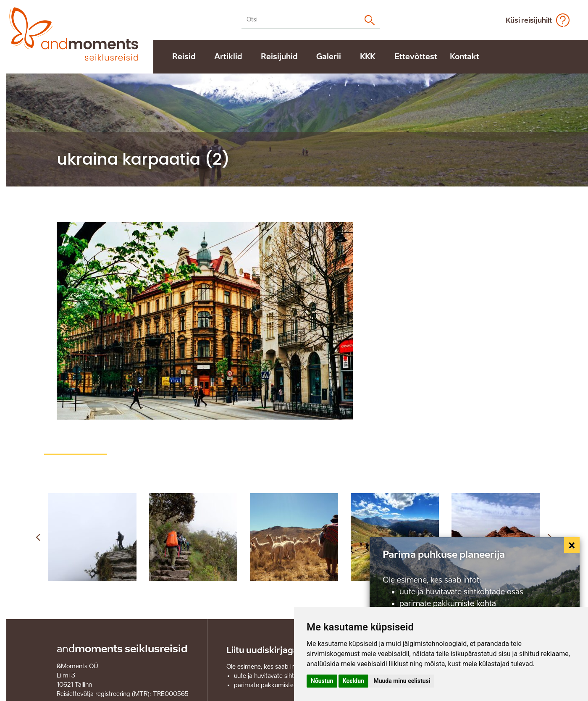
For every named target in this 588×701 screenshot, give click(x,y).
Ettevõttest (416, 57)
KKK (368, 57)
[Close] (572, 545)
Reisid (184, 57)
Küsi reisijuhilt (529, 20)
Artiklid (228, 57)
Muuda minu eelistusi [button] (402, 681)
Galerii (329, 57)
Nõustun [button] (322, 681)
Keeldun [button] (353, 681)
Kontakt (465, 57)
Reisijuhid (279, 57)
